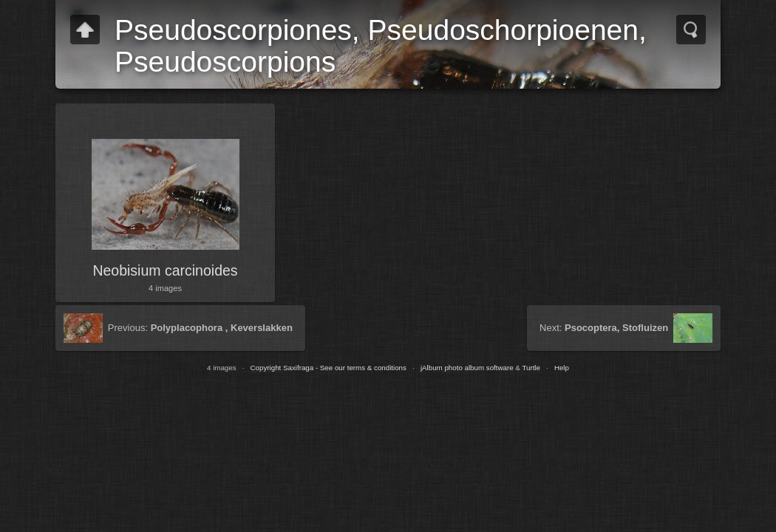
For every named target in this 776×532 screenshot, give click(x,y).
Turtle (531, 368)
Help (562, 368)
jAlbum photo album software (467, 368)
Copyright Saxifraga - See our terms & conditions (329, 368)
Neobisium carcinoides (165, 270)
